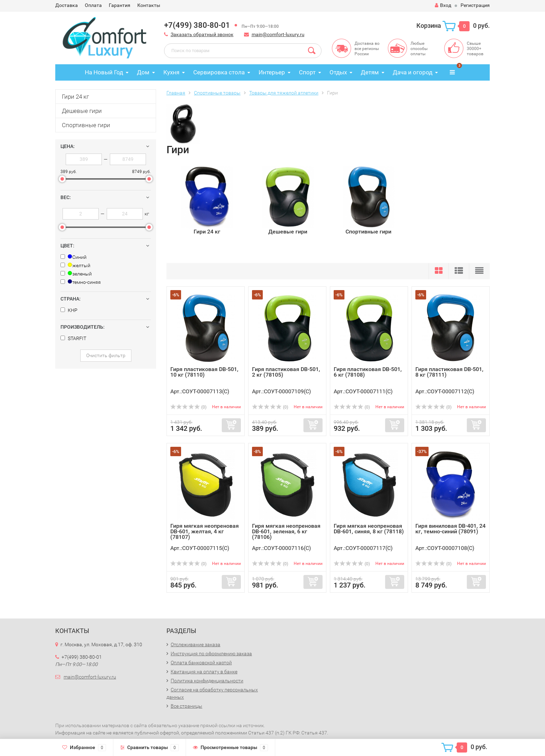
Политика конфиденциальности (207, 681)
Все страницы (186, 706)
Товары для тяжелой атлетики (284, 93)
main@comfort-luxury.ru (278, 34)
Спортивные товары (217, 93)
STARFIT (73, 338)
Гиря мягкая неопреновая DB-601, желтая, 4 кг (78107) (205, 531)
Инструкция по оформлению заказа (211, 654)
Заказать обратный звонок (202, 34)
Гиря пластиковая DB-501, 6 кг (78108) (368, 372)
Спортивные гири (86, 125)
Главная (176, 93)
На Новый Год (104, 72)
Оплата (93, 5)
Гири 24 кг (75, 97)
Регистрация (475, 5)
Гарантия (120, 5)
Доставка (67, 5)
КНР (69, 310)
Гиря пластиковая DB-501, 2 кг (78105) (286, 372)
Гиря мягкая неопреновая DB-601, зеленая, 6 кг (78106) (286, 531)
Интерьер (272, 72)
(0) (188, 407)
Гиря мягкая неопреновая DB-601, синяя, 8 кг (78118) (369, 529)
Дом (143, 72)
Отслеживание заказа (196, 644)
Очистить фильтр (106, 355)
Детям (370, 72)
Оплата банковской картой (201, 663)
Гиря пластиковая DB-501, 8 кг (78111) (449, 372)
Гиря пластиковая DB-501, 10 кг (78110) (204, 372)
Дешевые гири (82, 111)
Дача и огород (413, 72)
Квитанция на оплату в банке (204, 672)
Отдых (338, 72)
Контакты (149, 5)
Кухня (171, 72)
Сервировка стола (219, 72)
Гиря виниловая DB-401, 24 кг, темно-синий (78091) (450, 529)
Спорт (307, 72)
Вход (443, 5)
